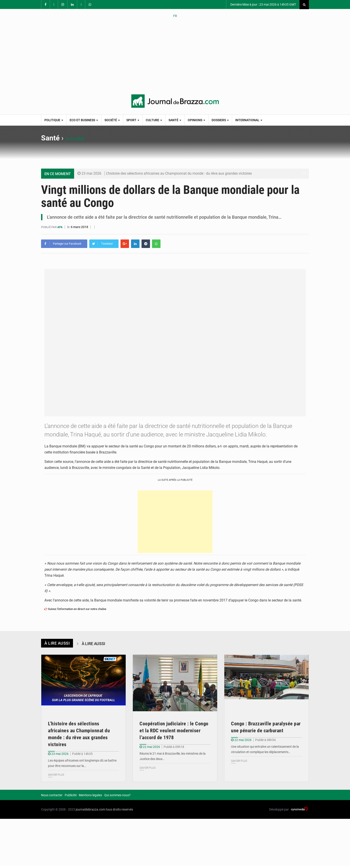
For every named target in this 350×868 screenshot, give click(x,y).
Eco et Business (84, 120)
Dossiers (220, 120)
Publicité (71, 795)
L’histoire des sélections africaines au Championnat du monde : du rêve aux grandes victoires (179, 173)
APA (60, 227)
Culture (154, 120)
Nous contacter (52, 795)
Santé (175, 120)
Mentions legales (90, 795)
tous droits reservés (119, 809)
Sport (133, 120)
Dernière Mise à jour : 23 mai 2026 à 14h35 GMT (263, 4)
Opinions (196, 120)
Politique (54, 120)
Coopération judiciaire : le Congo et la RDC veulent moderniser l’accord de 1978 (174, 730)
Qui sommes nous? (117, 795)
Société (112, 120)
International (249, 120)
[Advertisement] (175, 56)
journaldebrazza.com (90, 809)
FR (175, 16)
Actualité (79, 138)
